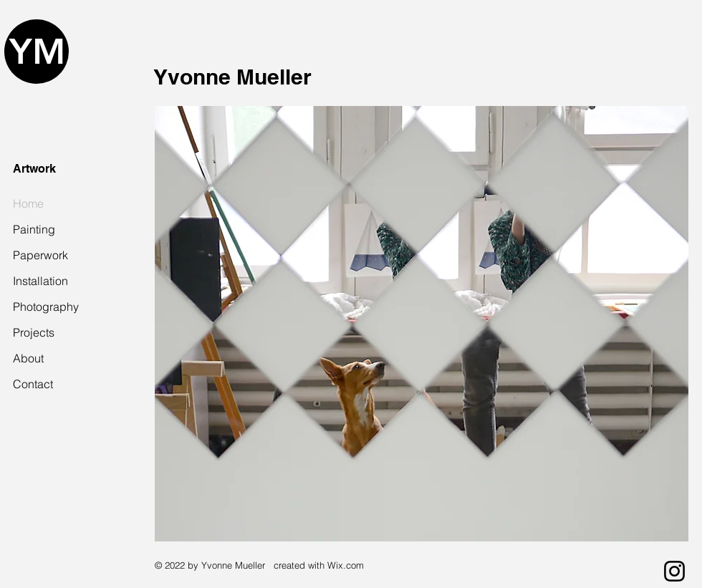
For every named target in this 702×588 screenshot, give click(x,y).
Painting (34, 229)
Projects (34, 332)
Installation (40, 281)
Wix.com (346, 565)
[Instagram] (674, 571)
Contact (33, 384)
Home (28, 203)
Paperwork (40, 255)
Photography (44, 307)
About (28, 358)
